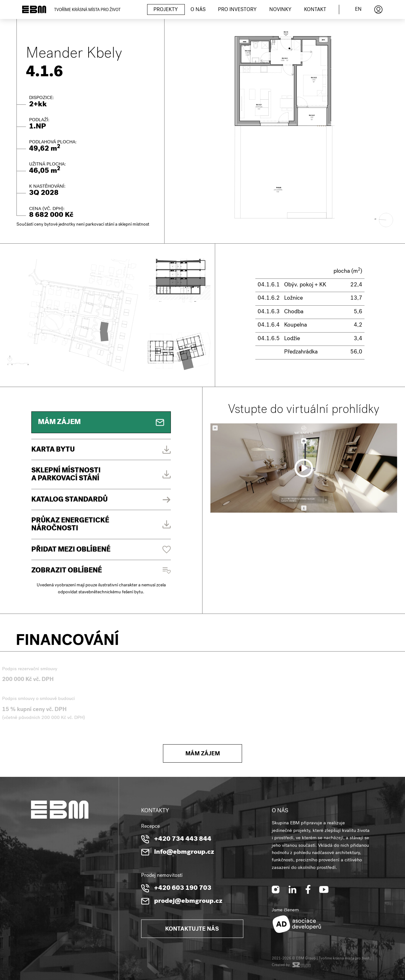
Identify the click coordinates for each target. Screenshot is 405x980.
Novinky (280, 10)
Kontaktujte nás (192, 930)
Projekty (166, 10)
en (358, 10)
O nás (198, 10)
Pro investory (237, 10)
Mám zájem (203, 754)
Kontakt (315, 10)
